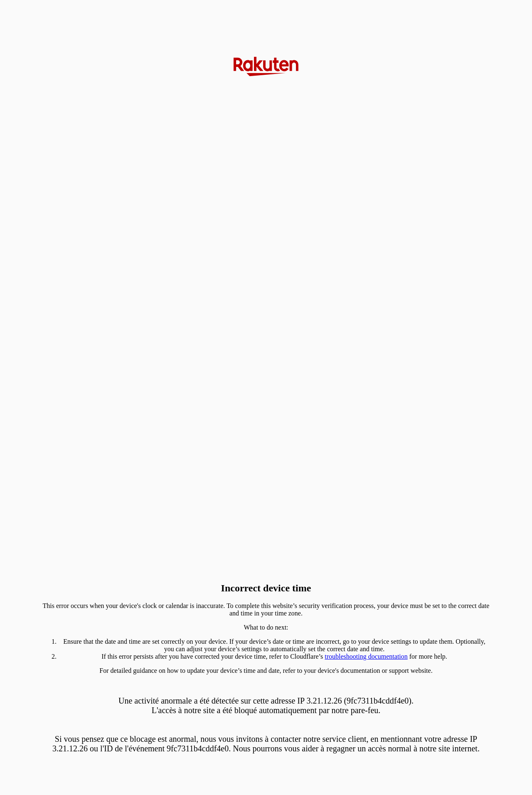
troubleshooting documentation (366, 656)
